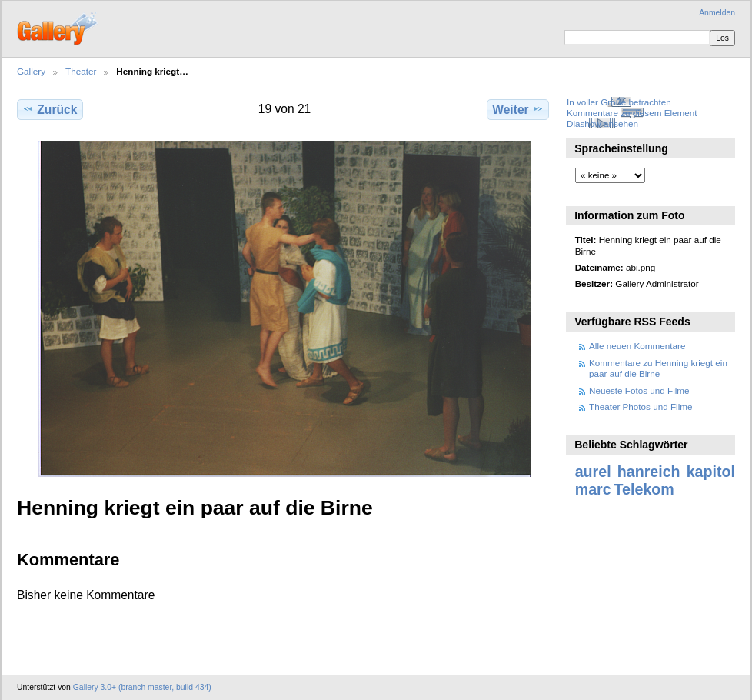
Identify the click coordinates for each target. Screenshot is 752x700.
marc (593, 489)
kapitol (711, 472)
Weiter (518, 109)
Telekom (644, 489)
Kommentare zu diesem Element (632, 113)
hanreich (649, 472)
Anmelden (717, 13)
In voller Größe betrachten (619, 102)
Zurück (50, 109)
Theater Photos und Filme (641, 407)
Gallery (31, 71)
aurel (593, 472)
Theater (81, 71)
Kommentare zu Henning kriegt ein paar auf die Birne (658, 368)
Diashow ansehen (602, 123)
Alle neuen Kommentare (637, 346)
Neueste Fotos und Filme (639, 390)
